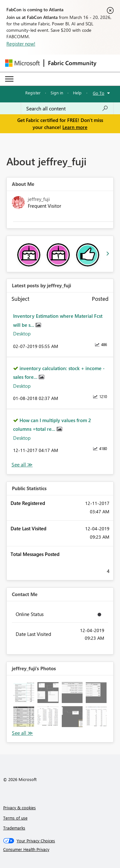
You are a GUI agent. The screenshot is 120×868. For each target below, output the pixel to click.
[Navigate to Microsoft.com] (22, 63)
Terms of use (15, 818)
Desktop (22, 334)
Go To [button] (99, 93)
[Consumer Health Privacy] (60, 849)
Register (33, 93)
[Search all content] (67, 108)
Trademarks (14, 828)
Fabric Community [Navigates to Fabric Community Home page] (72, 63)
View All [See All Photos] (22, 733)
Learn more (75, 127)
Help (77, 93)
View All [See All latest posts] (22, 465)
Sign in (57, 93)
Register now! (21, 44)
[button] (24, 693)
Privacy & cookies (20, 807)
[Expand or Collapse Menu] (9, 79)
